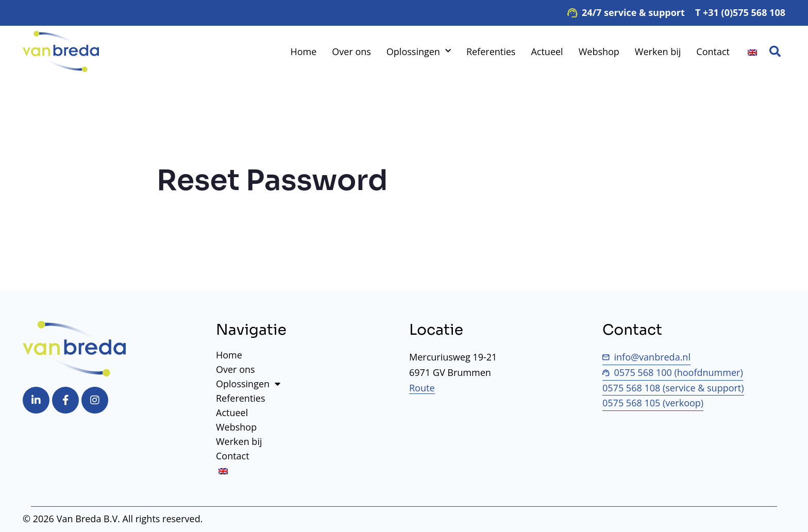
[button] (775, 52)
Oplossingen (419, 52)
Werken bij (658, 52)
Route (422, 388)
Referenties (491, 52)
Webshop (599, 52)
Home (303, 52)
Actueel (547, 52)
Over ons (351, 52)
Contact (713, 52)
